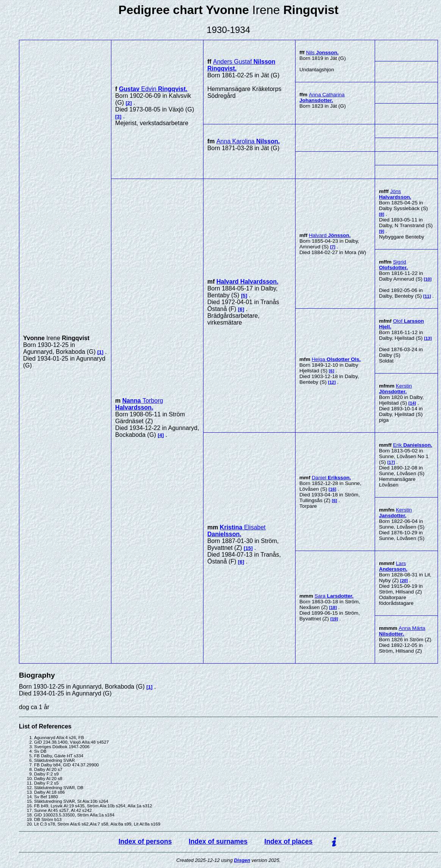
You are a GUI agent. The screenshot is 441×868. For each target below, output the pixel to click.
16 (332, 489)
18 (333, 607)
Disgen (242, 860)
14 (412, 403)
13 (428, 338)
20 (404, 581)
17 (391, 462)
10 (428, 279)
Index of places (289, 841)
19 (334, 619)
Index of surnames (218, 841)
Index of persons (145, 841)
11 (427, 296)
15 (248, 548)
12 (332, 382)
